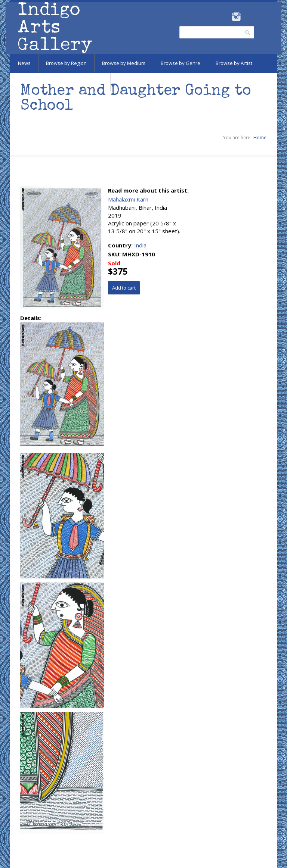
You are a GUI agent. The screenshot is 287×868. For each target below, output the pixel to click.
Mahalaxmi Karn (128, 199)
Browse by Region (66, 63)
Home (260, 138)
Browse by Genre (180, 63)
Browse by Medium (124, 63)
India (140, 245)
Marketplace (89, 81)
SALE (124, 81)
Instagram (236, 17)
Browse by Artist (234, 63)
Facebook (226, 17)
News (24, 63)
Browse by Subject (38, 81)
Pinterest (248, 17)
